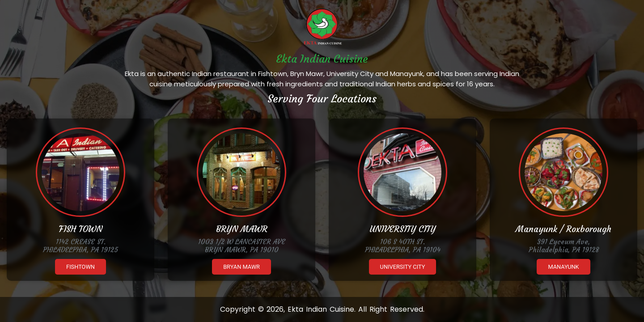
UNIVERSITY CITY (402, 229)
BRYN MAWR (242, 229)
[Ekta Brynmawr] (241, 172)
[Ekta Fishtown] (80, 172)
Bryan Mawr (241, 267)
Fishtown (80, 267)
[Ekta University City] (402, 172)
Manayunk (563, 267)
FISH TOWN (81, 229)
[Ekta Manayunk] (563, 172)
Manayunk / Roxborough (563, 229)
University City (403, 267)
